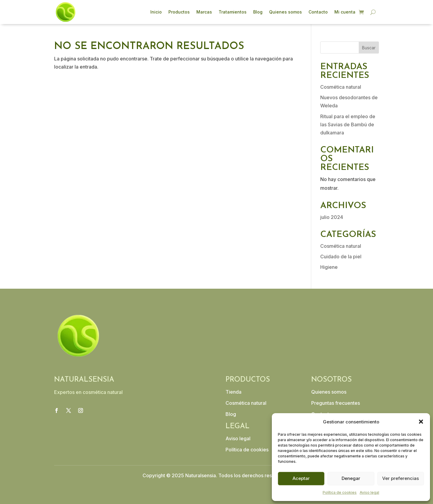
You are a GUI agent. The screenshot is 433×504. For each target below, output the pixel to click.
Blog (258, 12)
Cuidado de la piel (341, 257)
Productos (179, 12)
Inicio (156, 12)
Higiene (329, 267)
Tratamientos (233, 12)
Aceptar (301, 478)
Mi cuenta (345, 12)
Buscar (369, 48)
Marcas (204, 12)
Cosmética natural (341, 87)
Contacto (318, 12)
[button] (421, 422)
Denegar (351, 478)
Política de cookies (340, 492)
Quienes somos (286, 12)
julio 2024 (332, 217)
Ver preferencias (401, 478)
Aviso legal (369, 492)
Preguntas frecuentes (336, 403)
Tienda (233, 392)
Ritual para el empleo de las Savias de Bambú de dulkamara (348, 124)
